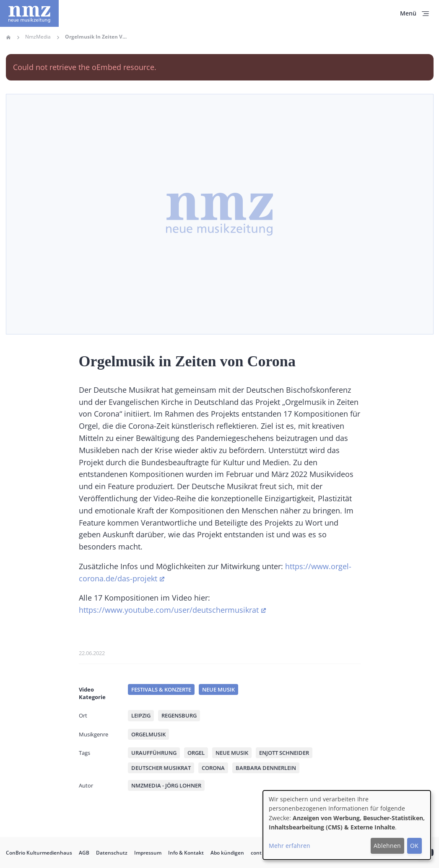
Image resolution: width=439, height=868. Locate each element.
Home (8, 37)
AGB (84, 853)
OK (414, 846)
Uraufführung (154, 753)
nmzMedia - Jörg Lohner (166, 785)
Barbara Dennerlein (266, 768)
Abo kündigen (227, 853)
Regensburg (179, 715)
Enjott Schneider (284, 753)
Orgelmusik (148, 734)
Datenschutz (112, 853)
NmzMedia (38, 37)
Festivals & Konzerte (161, 689)
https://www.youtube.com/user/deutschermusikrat (169, 610)
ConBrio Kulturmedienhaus (39, 853)
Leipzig (141, 715)
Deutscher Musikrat (161, 768)
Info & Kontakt (186, 853)
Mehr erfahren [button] (290, 846)
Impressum (148, 853)
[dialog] (347, 825)
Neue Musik (218, 689)
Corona (213, 768)
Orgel (196, 753)
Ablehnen (387, 846)
